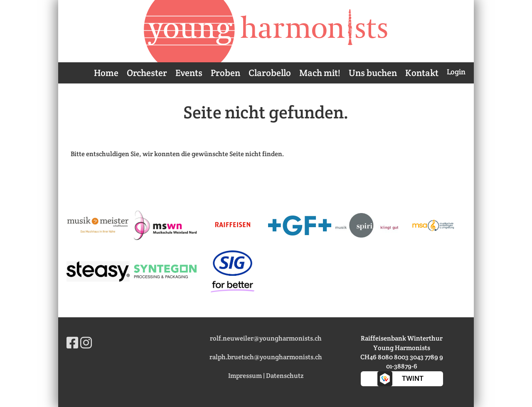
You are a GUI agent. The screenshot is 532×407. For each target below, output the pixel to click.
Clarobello (270, 73)
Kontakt (422, 73)
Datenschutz (285, 376)
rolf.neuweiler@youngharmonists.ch (266, 338)
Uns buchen (373, 73)
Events (189, 73)
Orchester (147, 73)
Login (456, 72)
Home (106, 73)
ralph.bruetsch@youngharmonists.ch (266, 357)
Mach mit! (320, 73)
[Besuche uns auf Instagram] (86, 343)
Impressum (245, 376)
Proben (225, 73)
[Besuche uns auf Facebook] (72, 343)
